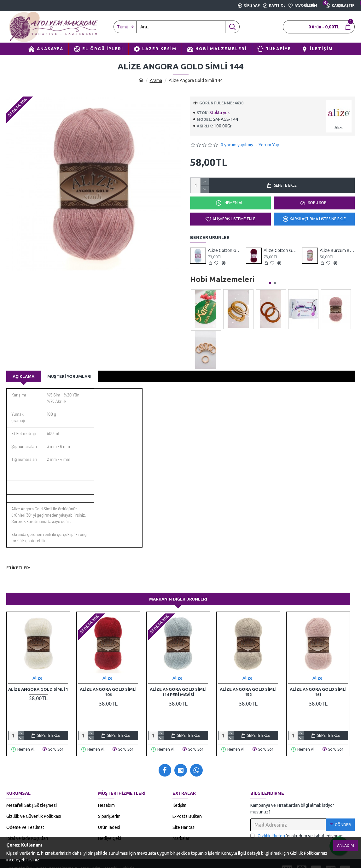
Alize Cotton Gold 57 (281, 250)
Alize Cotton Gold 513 (225, 250)
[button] (270, 283)
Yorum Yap (269, 145)
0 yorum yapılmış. (237, 145)
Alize (38, 670)
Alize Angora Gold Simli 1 (38, 681)
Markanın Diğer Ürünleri (178, 591)
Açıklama (23, 376)
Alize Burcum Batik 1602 (337, 250)
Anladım (346, 845)
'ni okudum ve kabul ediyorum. (297, 828)
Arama (156, 80)
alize (39, 560)
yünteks (171, 560)
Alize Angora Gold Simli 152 (248, 684)
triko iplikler (115, 560)
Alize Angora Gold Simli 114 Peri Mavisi (178, 684)
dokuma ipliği (145, 560)
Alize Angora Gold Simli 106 (108, 684)
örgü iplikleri (62, 560)
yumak (192, 560)
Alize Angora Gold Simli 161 (318, 684)
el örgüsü (89, 560)
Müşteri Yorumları (69, 376)
